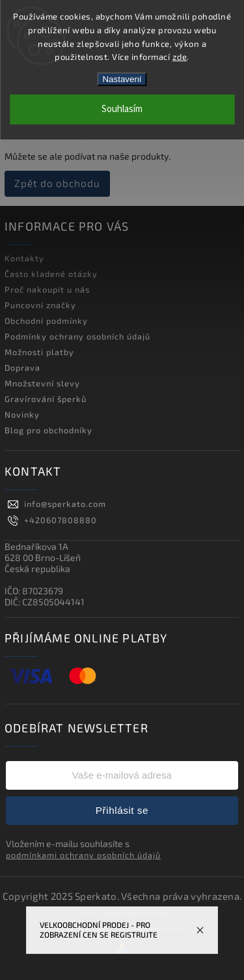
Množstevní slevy (42, 383)
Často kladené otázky (51, 274)
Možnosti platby (39, 352)
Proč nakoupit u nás (47, 289)
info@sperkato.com (65, 504)
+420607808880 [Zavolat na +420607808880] (61, 520)
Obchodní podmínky (46, 321)
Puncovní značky (40, 305)
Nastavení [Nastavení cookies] (122, 79)
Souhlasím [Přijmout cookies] (122, 109)
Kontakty (24, 258)
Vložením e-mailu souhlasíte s (83, 850)
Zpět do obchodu (57, 183)
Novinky (22, 414)
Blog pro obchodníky (48, 430)
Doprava (22, 367)
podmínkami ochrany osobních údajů (83, 855)
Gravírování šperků (46, 399)
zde (180, 57)
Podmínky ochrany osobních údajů (77, 336)
